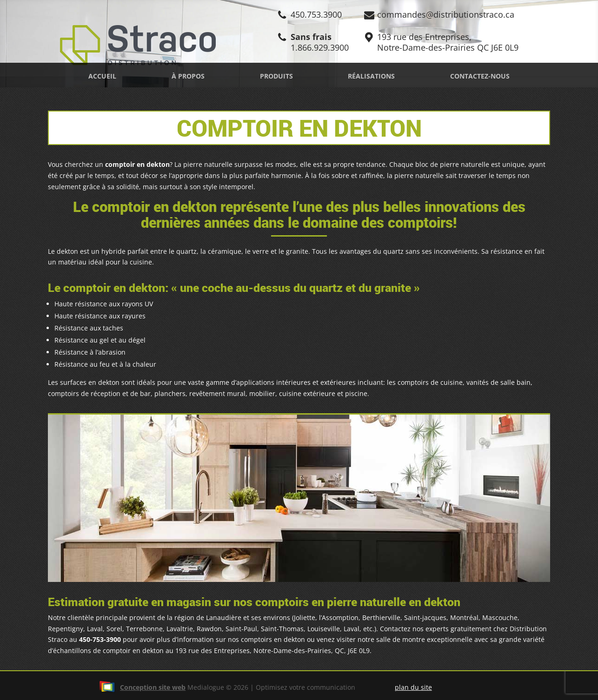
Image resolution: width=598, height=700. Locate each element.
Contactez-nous (480, 76)
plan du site (413, 687)
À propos (188, 76)
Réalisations (371, 76)
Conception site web (142, 687)
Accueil (102, 76)
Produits (276, 76)
